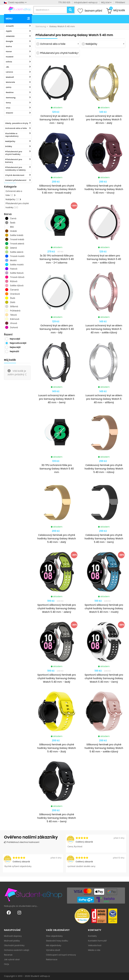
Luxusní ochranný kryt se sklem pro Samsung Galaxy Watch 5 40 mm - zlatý (104, 120)
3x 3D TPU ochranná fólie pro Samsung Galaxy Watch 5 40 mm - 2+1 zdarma (57, 259)
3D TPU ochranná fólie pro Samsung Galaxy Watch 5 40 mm (57, 469)
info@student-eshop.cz (86, 2)
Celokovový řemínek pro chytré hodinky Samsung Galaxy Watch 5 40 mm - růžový (104, 469)
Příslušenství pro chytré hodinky (14, 153)
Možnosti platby (12, 941)
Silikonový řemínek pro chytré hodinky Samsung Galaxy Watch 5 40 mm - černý (57, 818)
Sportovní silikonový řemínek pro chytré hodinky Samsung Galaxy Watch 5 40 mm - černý (104, 678)
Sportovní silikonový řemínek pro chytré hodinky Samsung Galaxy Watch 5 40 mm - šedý (57, 678)
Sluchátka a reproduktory (12, 135)
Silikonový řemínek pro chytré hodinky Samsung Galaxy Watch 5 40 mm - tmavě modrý (57, 189)
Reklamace (52, 959)
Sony (8, 103)
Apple (9, 31)
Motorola (10, 82)
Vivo (8, 108)
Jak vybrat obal (12, 959)
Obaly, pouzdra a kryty (17, 123)
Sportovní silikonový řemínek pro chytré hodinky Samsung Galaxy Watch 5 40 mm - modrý (104, 608)
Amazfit (10, 26)
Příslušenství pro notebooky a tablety (15, 169)
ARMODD (10, 36)
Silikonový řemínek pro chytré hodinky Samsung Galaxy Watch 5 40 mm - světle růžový (104, 748)
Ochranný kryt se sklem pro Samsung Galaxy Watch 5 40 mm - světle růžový (104, 259)
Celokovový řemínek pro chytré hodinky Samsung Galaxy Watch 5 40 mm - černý (104, 539)
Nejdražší (14, 351)
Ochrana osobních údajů (17, 950)
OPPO (9, 87)
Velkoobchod (95, 945)
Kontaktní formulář (97, 941)
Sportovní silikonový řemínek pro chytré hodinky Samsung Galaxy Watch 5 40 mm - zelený (57, 608)
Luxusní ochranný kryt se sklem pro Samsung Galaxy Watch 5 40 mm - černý (57, 399)
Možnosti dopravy (13, 936)
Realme (10, 92)
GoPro (9, 46)
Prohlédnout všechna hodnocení (22, 842)
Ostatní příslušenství (16, 180)
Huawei (10, 57)
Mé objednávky (54, 945)
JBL (8, 67)
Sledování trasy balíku (57, 941)
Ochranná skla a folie (16, 128)
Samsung (11, 98)
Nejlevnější (15, 347)
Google (9, 41)
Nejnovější (15, 339)
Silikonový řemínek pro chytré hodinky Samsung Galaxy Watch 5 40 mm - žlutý (57, 748)
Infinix (9, 62)
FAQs (7, 964)
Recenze (8, 955)
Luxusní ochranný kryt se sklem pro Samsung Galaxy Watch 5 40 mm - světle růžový (104, 329)
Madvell (10, 77)
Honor (9, 51)
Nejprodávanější (18, 343)
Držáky (9, 146)
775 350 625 (64, 2)
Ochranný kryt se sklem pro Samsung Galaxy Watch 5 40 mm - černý (57, 120)
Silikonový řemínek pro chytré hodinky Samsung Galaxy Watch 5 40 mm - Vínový (104, 189)
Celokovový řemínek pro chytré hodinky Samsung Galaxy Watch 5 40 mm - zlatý (57, 539)
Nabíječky (10, 141)
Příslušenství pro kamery (14, 161)
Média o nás (94, 950)
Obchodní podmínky (14, 945)
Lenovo (9, 72)
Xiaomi (9, 113)
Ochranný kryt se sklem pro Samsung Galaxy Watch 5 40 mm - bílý (57, 329)
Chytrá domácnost (15, 175)
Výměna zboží (53, 950)
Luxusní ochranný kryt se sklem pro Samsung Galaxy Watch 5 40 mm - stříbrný (104, 399)
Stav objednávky (54, 936)
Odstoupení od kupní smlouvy (61, 955)
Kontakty (92, 936)
